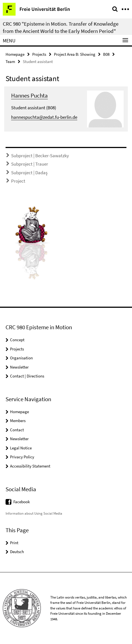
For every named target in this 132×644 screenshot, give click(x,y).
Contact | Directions (27, 376)
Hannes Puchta (29, 95)
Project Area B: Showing (75, 54)
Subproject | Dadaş (29, 173)
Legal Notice (21, 448)
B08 (106, 54)
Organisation (21, 358)
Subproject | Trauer (30, 164)
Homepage (15, 54)
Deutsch (17, 552)
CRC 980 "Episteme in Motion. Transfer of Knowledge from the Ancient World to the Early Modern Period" (61, 27)
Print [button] (14, 543)
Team (10, 61)
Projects (39, 54)
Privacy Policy (22, 457)
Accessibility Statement (30, 466)
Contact (17, 430)
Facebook (22, 502)
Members (18, 421)
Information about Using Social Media (34, 513)
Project (18, 181)
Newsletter (19, 367)
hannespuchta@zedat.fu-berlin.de (44, 117)
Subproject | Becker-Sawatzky (40, 156)
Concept (17, 340)
